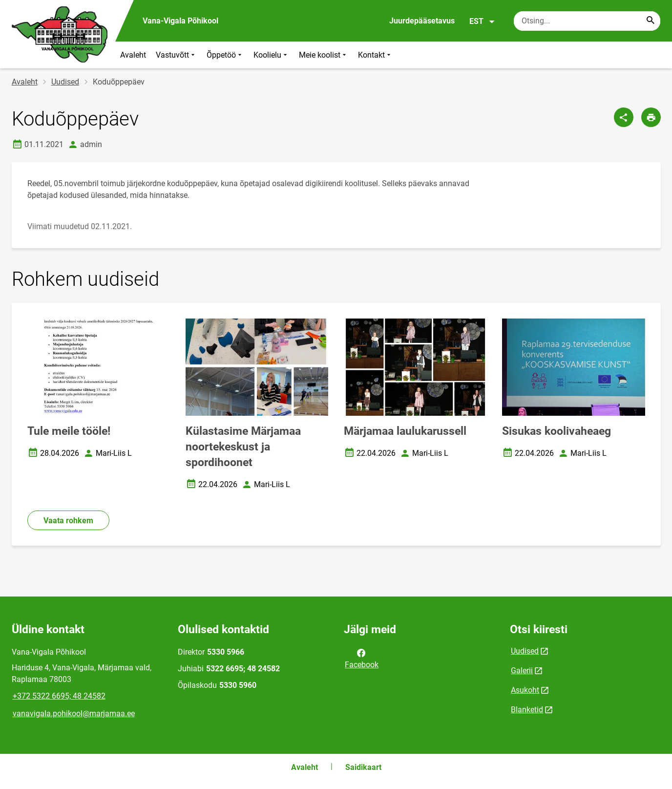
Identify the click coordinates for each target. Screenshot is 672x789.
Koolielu (271, 55)
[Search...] (651, 21)
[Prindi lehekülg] (651, 117)
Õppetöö (225, 55)
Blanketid (527, 710)
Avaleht (133, 55)
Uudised (65, 82)
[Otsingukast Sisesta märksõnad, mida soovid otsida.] (587, 21)
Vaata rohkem (68, 521)
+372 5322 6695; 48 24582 (59, 696)
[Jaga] (624, 117)
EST (482, 21)
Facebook (362, 658)
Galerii (522, 671)
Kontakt (375, 55)
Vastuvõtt (176, 55)
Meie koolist (324, 55)
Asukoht (525, 690)
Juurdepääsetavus (422, 21)
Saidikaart (363, 767)
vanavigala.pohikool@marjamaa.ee (74, 714)
